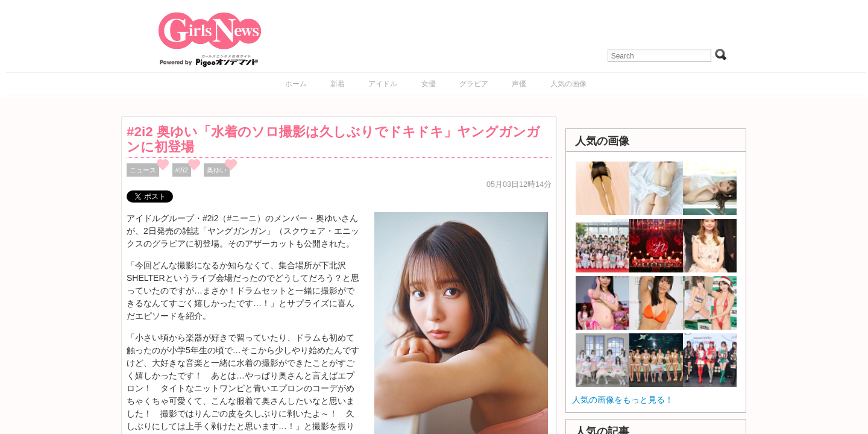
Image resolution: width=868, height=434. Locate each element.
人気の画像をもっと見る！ (623, 400)
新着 (338, 84)
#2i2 (182, 170)
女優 (429, 84)
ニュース (143, 170)
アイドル (383, 84)
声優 (519, 84)
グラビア (474, 84)
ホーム (296, 84)
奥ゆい (217, 170)
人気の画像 (568, 84)
